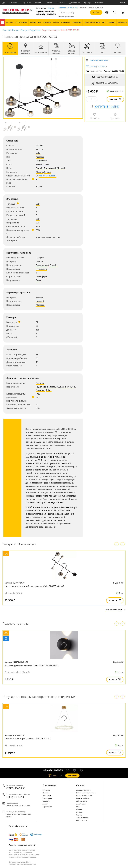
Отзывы (49, 2)
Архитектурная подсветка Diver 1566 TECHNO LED (31, 665)
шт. (53, 776)
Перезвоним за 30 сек (68, 8)
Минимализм (43, 164)
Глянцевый (41, 269)
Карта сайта (47, 807)
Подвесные (35, 30)
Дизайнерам (75, 2)
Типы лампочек (82, 818)
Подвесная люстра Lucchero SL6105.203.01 (28, 739)
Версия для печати (99, 60)
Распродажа (47, 798)
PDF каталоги (81, 820)
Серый (39, 168)
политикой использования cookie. (23, 857)
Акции (45, 804)
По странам (47, 796)
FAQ (78, 807)
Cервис (80, 785)
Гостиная (40, 390)
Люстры (24, 30)
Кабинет (64, 387)
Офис (49, 390)
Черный (61, 168)
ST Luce (39, 149)
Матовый (41, 305)
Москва (51, 8)
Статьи (79, 815)
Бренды (88, 2)
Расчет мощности (47, 176)
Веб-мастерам (82, 801)
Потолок (40, 383)
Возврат (38, 2)
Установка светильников (86, 793)
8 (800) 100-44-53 (45, 11)
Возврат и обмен (83, 798)
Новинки (46, 801)
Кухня (72, 387)
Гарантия (27, 2)
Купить (115, 99)
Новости (80, 812)
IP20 (38, 394)
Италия (39, 146)
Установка (61, 2)
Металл (40, 172)
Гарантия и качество (84, 796)
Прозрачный (50, 168)
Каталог (2, 23)
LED (38, 204)
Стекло (48, 172)
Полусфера (41, 276)
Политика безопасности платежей (22, 845)
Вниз (38, 280)
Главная (6, 30)
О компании (49, 785)
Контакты (99, 2)
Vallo (38, 153)
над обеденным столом (48, 387)
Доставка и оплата (10, 2)
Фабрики (46, 793)
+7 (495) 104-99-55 (46, 14)
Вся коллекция (116, 610)
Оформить (72, 776)
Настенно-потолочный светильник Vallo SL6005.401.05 (34, 586)
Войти (123, 3)
